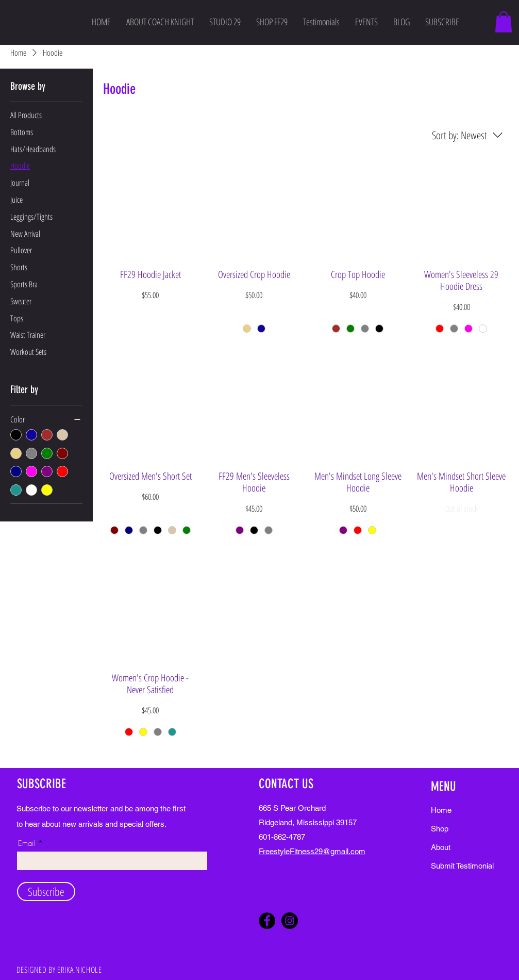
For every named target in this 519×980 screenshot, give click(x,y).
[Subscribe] (46, 892)
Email (27, 844)
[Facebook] (267, 921)
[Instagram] (290, 921)
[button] (504, 22)
